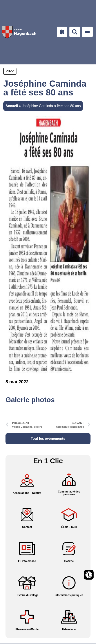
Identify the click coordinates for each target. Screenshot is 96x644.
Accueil (12, 106)
